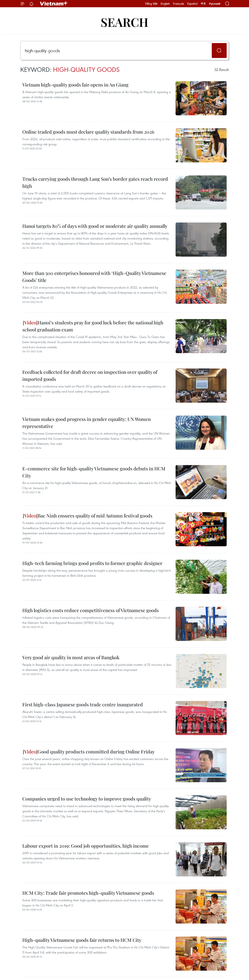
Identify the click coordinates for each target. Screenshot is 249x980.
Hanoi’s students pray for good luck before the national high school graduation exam (93, 326)
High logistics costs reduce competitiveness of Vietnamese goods (91, 610)
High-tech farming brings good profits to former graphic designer (92, 563)
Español (192, 4)
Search (124, 22)
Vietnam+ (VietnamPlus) (54, 4)
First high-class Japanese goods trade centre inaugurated (83, 704)
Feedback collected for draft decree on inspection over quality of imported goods (90, 375)
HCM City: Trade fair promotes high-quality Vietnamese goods (88, 893)
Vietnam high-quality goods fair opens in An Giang (75, 85)
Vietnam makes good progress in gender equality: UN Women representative (87, 423)
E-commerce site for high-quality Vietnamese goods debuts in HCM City (94, 472)
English (165, 4)
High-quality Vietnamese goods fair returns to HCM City (82, 940)
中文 (203, 4)
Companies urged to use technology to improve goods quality (87, 799)
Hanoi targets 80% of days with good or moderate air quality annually (95, 226)
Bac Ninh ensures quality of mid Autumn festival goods (88, 516)
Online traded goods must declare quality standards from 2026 (88, 132)
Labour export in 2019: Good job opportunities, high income (86, 846)
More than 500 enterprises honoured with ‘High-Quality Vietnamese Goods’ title (94, 277)
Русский (215, 4)
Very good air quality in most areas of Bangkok (71, 657)
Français (179, 4)
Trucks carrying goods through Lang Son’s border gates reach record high (95, 182)
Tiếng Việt (151, 4)
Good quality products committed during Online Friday (89, 752)
